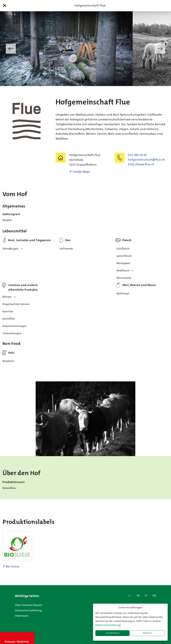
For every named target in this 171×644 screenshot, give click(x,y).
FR (138, 596)
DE (130, 596)
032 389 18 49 (137, 155)
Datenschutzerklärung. (108, 625)
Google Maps (81, 172)
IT (146, 596)
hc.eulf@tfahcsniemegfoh (146, 160)
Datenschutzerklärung (28, 610)
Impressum (22, 616)
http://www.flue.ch (141, 164)
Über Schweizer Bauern (28, 605)
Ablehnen (148, 633)
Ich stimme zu (113, 633)
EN (154, 596)
